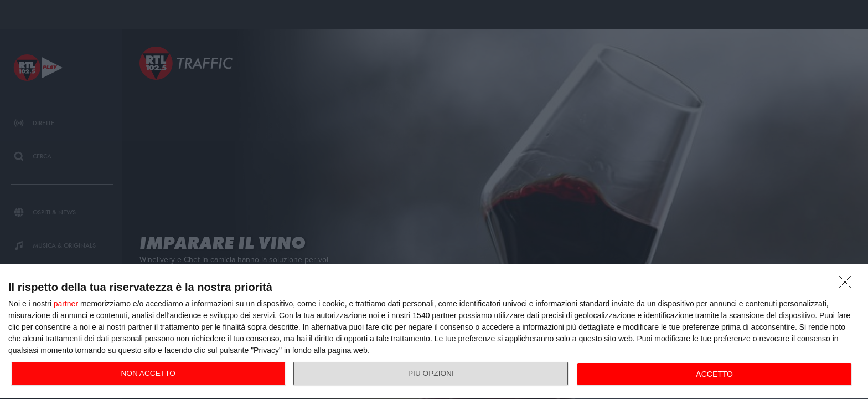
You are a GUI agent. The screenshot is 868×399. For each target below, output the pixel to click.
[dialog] (434, 332)
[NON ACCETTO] (848, 285)
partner (66, 304)
